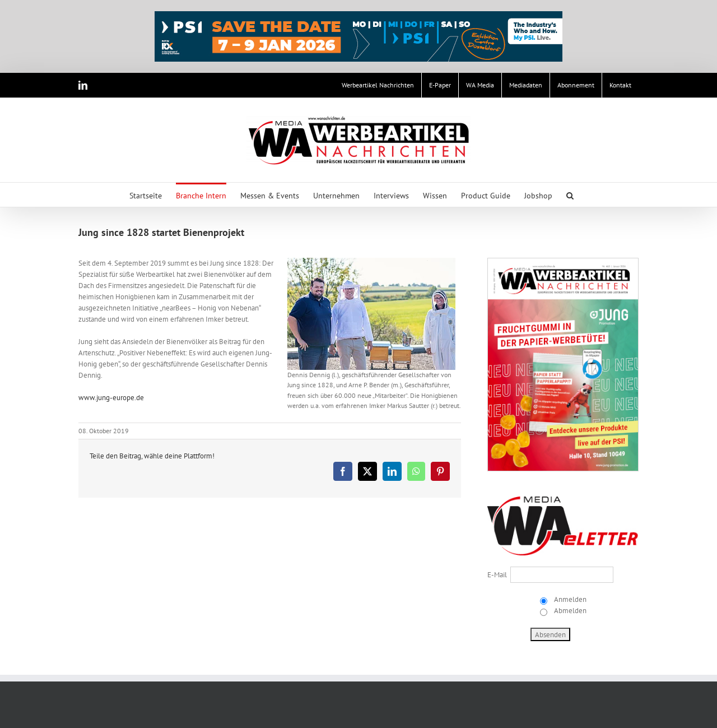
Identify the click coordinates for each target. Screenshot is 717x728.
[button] (570, 195)
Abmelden (569, 611)
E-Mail (497, 575)
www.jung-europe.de (111, 398)
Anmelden (569, 599)
